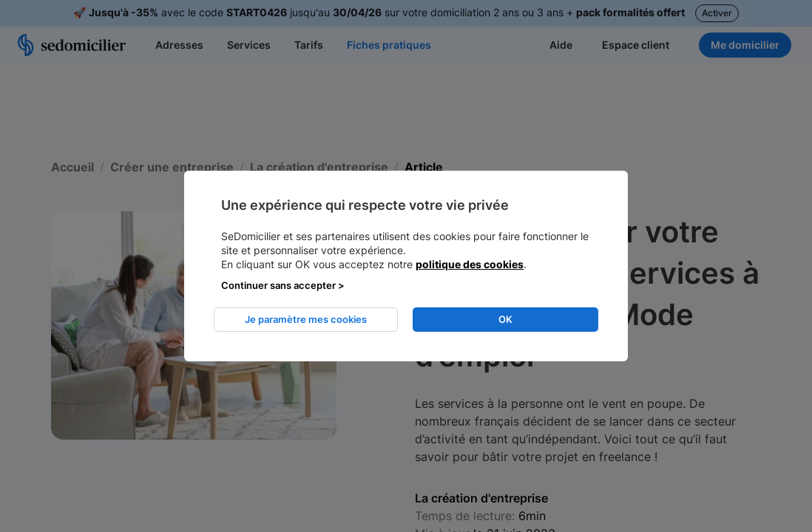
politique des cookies (470, 264)
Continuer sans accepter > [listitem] (283, 285)
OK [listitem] (505, 319)
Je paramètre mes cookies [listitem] (306, 319)
